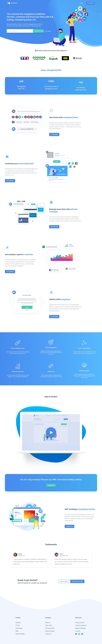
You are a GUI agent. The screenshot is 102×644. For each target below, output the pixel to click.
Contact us (48, 628)
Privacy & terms (80, 617)
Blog (17, 626)
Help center (49, 620)
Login (81, 3)
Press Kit (78, 626)
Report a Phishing (80, 623)
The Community (50, 623)
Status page (19, 623)
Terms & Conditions (81, 620)
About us (48, 617)
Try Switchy (90, 3)
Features (18, 617)
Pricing (17, 620)
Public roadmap (20, 628)
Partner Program (50, 626)
